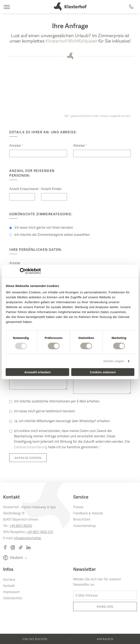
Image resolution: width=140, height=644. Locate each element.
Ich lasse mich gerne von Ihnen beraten (41, 228)
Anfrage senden (28, 458)
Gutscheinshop (84, 526)
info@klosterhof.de (27, 538)
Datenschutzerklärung (31, 447)
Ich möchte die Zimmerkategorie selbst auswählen (50, 235)
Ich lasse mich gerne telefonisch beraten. (45, 411)
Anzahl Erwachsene (22, 189)
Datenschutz (13, 598)
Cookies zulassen (103, 372)
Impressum (11, 592)
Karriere (9, 580)
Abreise (80, 146)
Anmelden (105, 607)
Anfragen (105, 639)
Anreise (16, 146)
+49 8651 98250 (21, 526)
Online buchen (35, 639)
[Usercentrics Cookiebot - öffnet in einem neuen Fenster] (23, 271)
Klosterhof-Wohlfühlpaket (71, 41)
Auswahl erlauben (37, 372)
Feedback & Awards (88, 514)
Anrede (15, 263)
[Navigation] (7, 7)
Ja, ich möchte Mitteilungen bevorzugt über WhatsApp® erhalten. (62, 421)
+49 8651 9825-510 (40, 532)
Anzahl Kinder (51, 189)
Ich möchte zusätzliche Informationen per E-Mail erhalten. (57, 402)
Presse (78, 507)
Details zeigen (114, 361)
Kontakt (9, 586)
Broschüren (82, 520)
